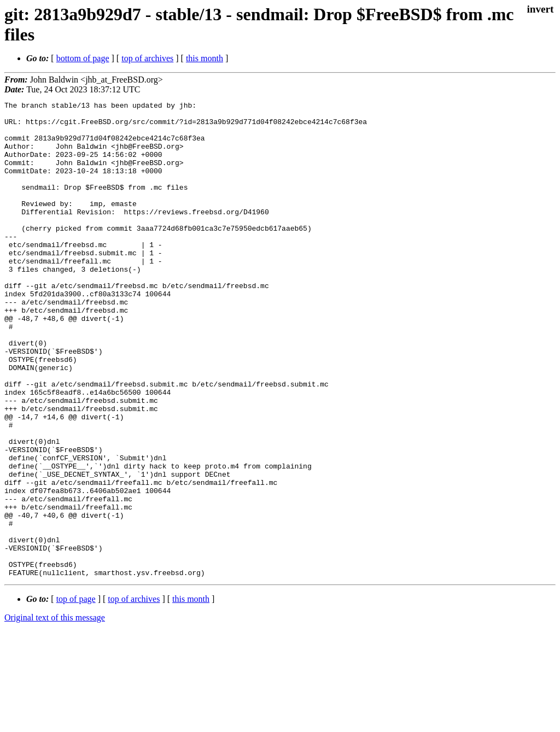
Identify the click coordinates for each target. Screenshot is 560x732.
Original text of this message (55, 713)
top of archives (147, 58)
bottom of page (83, 58)
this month (205, 58)
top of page (76, 694)
